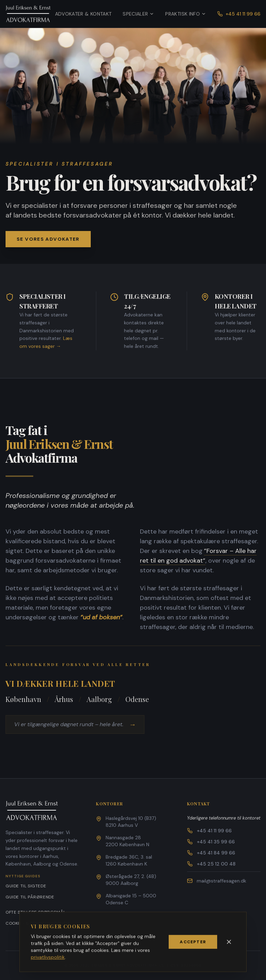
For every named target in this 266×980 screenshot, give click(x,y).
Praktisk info (186, 14)
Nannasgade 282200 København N (127, 841)
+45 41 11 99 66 (239, 14)
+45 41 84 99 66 (211, 853)
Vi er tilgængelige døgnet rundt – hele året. (76, 724)
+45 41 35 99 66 (211, 842)
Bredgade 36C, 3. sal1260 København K (129, 860)
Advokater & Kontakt (83, 14)
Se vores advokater (48, 239)
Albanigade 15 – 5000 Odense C (131, 899)
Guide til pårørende (30, 897)
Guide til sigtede (26, 886)
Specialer (138, 14)
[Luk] (229, 944)
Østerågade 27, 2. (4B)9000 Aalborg (131, 880)
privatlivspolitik (48, 960)
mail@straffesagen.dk (217, 881)
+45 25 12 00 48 (211, 864)
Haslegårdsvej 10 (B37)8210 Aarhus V (131, 822)
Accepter (193, 944)
